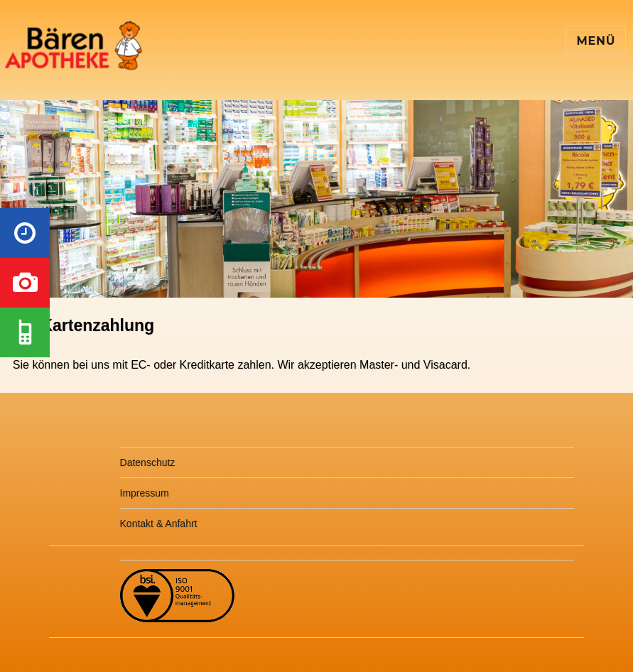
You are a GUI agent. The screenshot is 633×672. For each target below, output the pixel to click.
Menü (596, 41)
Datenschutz (148, 462)
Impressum (145, 493)
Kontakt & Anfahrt (159, 524)
